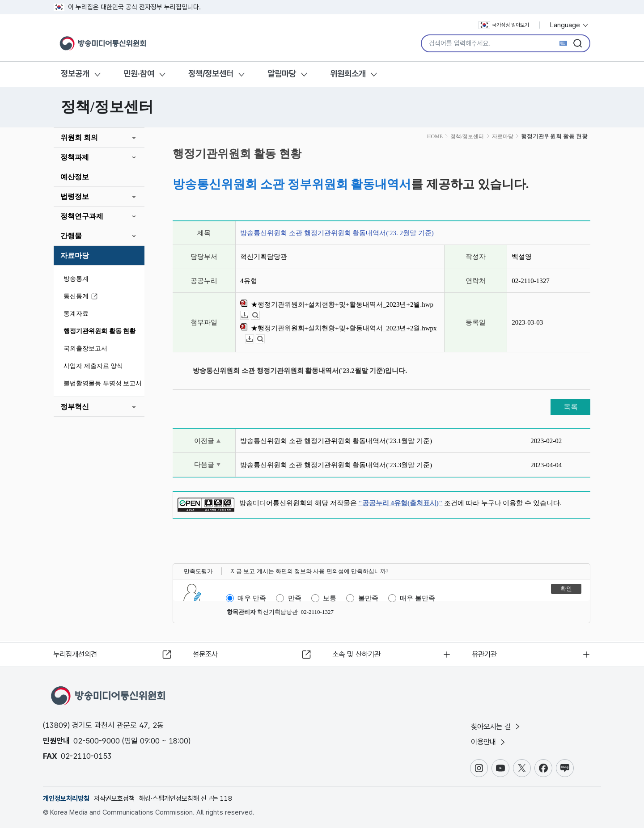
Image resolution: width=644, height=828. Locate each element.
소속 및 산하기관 (358, 653)
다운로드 (249, 315)
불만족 (368, 598)
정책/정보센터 (211, 74)
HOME (435, 136)
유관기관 (486, 653)
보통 (330, 598)
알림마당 (282, 74)
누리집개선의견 (78, 653)
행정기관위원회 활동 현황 (100, 331)
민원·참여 (139, 74)
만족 (295, 598)
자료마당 (75, 256)
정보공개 (75, 74)
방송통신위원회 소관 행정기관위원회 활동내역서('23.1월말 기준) (336, 441)
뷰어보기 (260, 315)
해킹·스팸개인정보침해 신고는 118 (186, 798)
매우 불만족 (417, 598)
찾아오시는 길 (498, 726)
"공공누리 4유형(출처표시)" (401, 503)
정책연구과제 (82, 216)
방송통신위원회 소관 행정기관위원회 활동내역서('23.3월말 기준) (336, 465)
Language (570, 25)
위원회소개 (348, 74)
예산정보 (75, 177)
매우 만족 (252, 598)
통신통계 (82, 297)
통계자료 (76, 314)
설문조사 (207, 653)
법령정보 (75, 196)
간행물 (71, 236)
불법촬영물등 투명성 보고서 (103, 383)
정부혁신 (75, 407)
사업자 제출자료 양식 (93, 366)
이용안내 (490, 742)
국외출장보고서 (85, 349)
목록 (571, 407)
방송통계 (76, 279)
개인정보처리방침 (66, 798)
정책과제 (75, 157)
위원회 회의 (79, 137)
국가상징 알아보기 (504, 25)
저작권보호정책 (114, 798)
